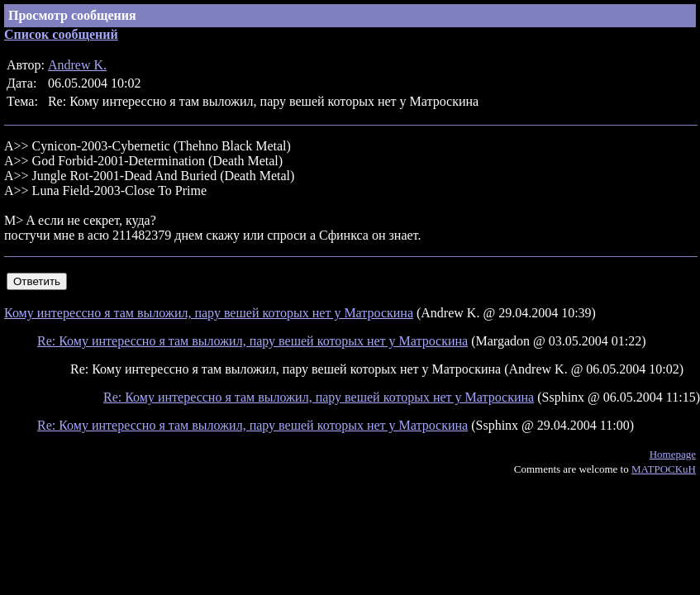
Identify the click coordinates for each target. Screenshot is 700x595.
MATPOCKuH (664, 469)
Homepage (673, 454)
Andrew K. (77, 65)
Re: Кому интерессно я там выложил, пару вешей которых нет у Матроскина (252, 341)
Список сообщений (61, 34)
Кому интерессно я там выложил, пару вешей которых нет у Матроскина (209, 313)
